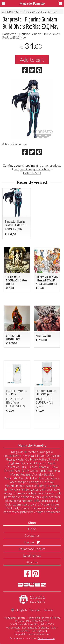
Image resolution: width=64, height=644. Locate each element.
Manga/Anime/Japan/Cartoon (41, 12)
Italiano (48, 610)
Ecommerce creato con (32, 638)
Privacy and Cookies (32, 549)
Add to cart (32, 60)
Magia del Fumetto (32, 3)
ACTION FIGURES (12, 12)
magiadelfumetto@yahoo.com (32, 634)
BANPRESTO (32, 173)
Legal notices (32, 555)
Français (35, 610)
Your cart (32, 542)
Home (32, 529)
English (22, 610)
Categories (32, 535)
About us (32, 562)
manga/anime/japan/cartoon (32, 169)
